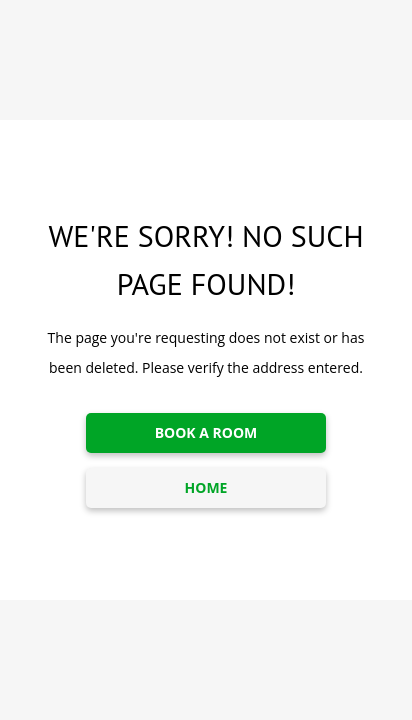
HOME (206, 487)
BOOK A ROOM (206, 432)
